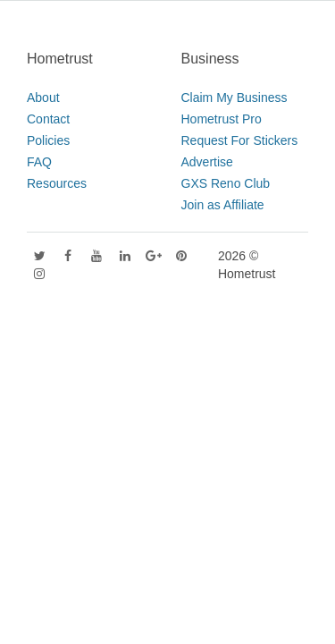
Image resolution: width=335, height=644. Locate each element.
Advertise (207, 162)
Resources (57, 183)
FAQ (39, 162)
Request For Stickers (240, 140)
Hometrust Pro (222, 119)
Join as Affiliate (223, 205)
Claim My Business (234, 97)
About (43, 97)
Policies (48, 140)
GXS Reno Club (226, 183)
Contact (48, 119)
